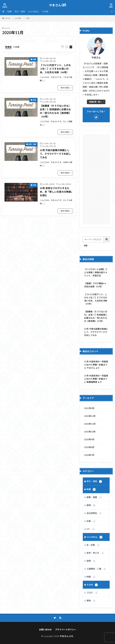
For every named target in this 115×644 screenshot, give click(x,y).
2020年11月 (90, 424)
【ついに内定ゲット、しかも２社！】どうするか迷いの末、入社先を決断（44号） (55, 69)
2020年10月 (90, 432)
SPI (91, 529)
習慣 (91, 561)
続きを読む (65, 88)
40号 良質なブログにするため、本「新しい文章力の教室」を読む (56, 192)
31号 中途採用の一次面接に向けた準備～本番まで (96, 363)
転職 (9, 11)
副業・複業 (32, 144)
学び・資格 (20, 11)
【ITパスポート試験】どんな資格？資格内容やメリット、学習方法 (96, 272)
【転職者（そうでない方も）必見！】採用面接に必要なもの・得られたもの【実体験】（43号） (55, 111)
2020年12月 (90, 416)
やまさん (91, 368)
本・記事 (93, 545)
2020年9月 (89, 439)
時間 (91, 577)
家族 (91, 601)
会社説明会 (94, 513)
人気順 (16, 47)
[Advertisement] (96, 179)
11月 (27, 18)
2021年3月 (89, 408)
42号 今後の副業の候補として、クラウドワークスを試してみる (55, 154)
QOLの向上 (33, 11)
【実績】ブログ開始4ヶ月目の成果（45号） (95, 285)
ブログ (92, 593)
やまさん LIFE (58, 5)
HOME (8, 18)
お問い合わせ (45, 630)
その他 (45, 11)
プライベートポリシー (66, 630)
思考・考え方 (95, 553)
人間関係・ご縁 (96, 569)
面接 (35, 100)
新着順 (8, 47)
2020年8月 (89, 447)
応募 (91, 521)
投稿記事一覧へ (95, 102)
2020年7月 (89, 455)
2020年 (18, 18)
